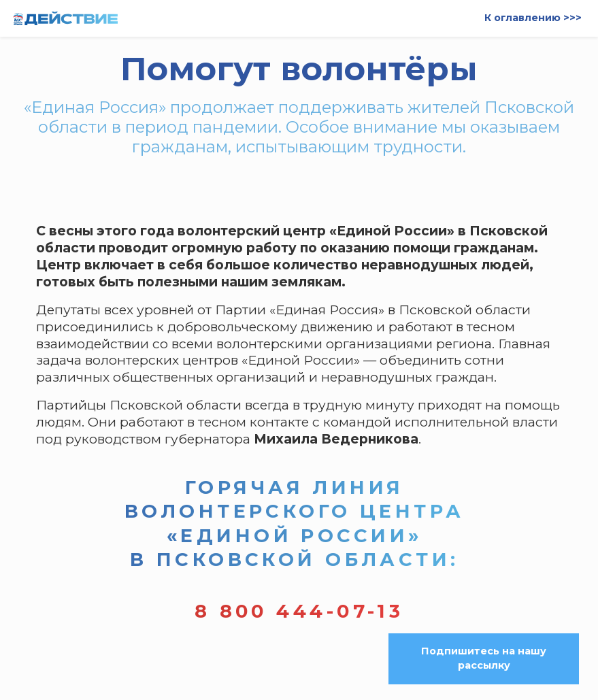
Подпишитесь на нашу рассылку (484, 659)
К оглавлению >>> (533, 18)
